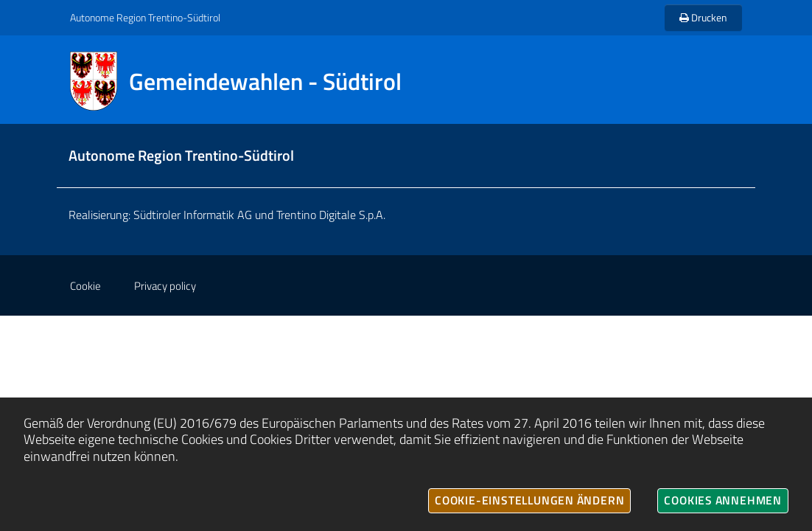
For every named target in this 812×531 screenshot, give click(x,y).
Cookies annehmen (723, 500)
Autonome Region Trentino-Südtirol (145, 17)
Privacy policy (165, 286)
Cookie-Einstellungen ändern (529, 500)
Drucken (703, 17)
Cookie (85, 286)
